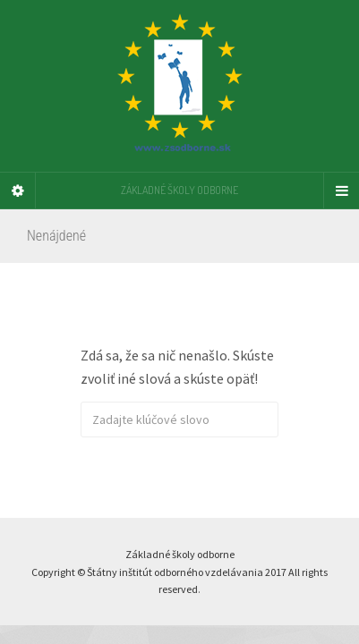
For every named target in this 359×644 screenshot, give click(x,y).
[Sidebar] (18, 191)
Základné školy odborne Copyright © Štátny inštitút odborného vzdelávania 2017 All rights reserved (179, 572)
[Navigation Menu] (341, 191)
